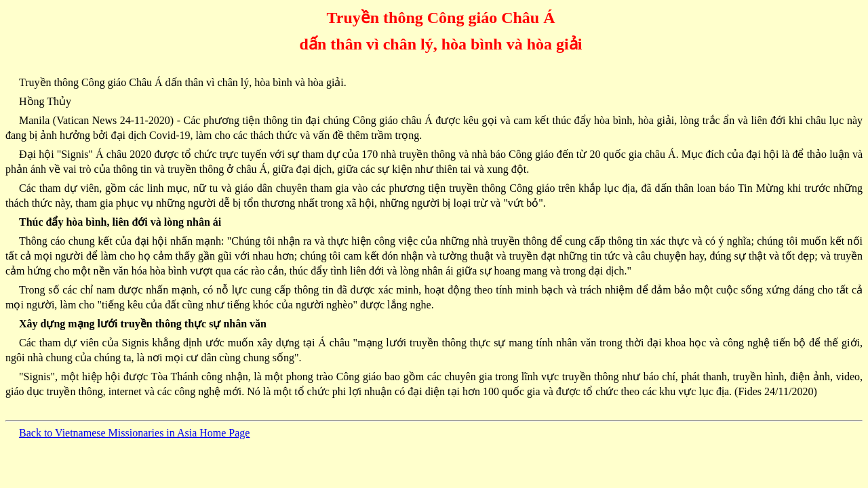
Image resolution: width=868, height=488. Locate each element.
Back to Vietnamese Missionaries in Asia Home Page (134, 433)
